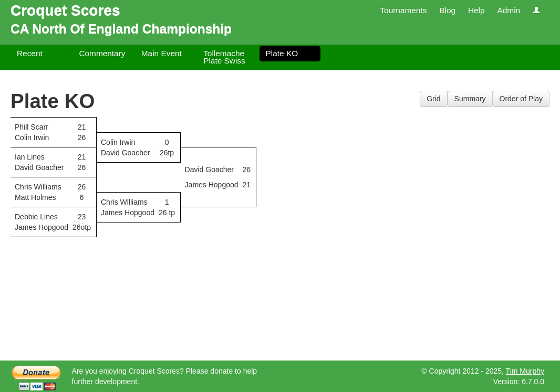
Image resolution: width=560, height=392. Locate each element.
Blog (447, 10)
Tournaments (403, 10)
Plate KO (282, 53)
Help (476, 10)
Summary (470, 99)
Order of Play (521, 99)
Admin (509, 10)
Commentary (102, 53)
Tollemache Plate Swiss (224, 57)
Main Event (162, 53)
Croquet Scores (65, 10)
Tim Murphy (525, 371)
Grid (433, 99)
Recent (30, 53)
